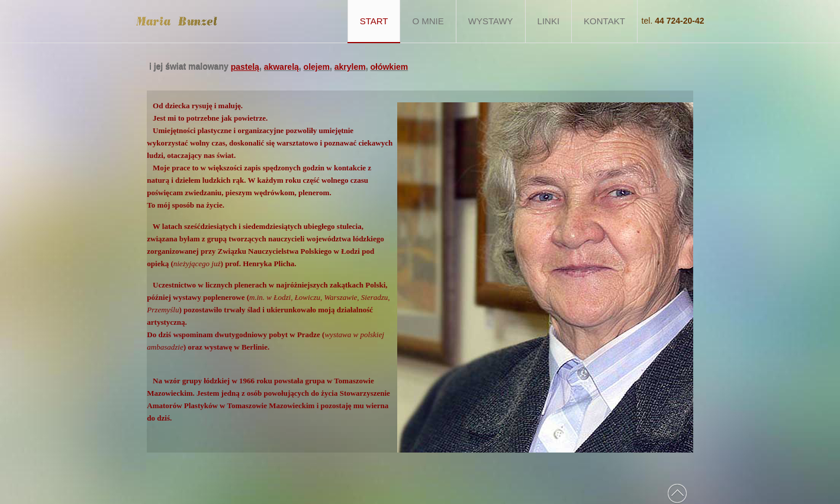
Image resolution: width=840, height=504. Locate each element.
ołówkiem (389, 67)
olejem (317, 67)
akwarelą (281, 67)
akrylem (350, 67)
